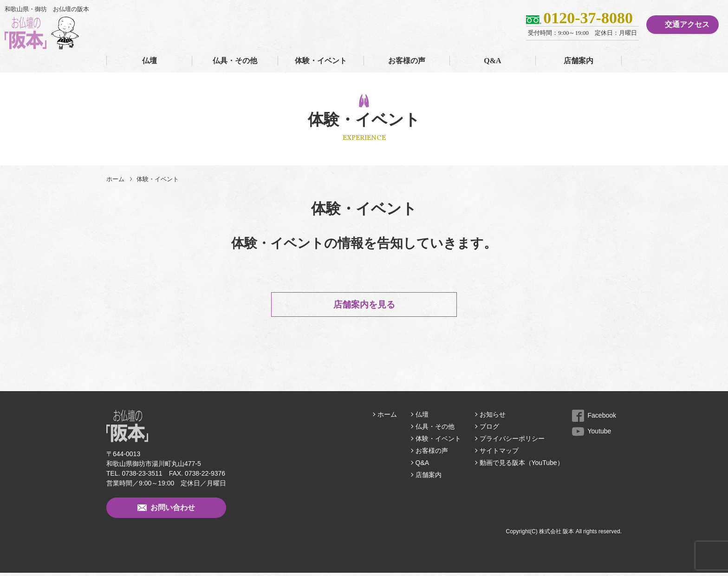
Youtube (592, 434)
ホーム (115, 179)
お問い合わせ (166, 511)
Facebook (594, 419)
